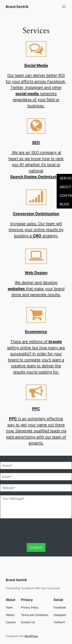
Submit (36, 547)
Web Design (36, 273)
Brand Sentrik (17, 7)
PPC (36, 409)
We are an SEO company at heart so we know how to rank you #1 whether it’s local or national (36, 165)
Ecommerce (36, 332)
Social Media (36, 65)
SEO (36, 142)
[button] (64, 178)
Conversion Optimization (36, 214)
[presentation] (36, 537)
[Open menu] (64, 7)
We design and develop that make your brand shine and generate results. (36, 289)
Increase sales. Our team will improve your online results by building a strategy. (36, 230)
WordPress (31, 636)
